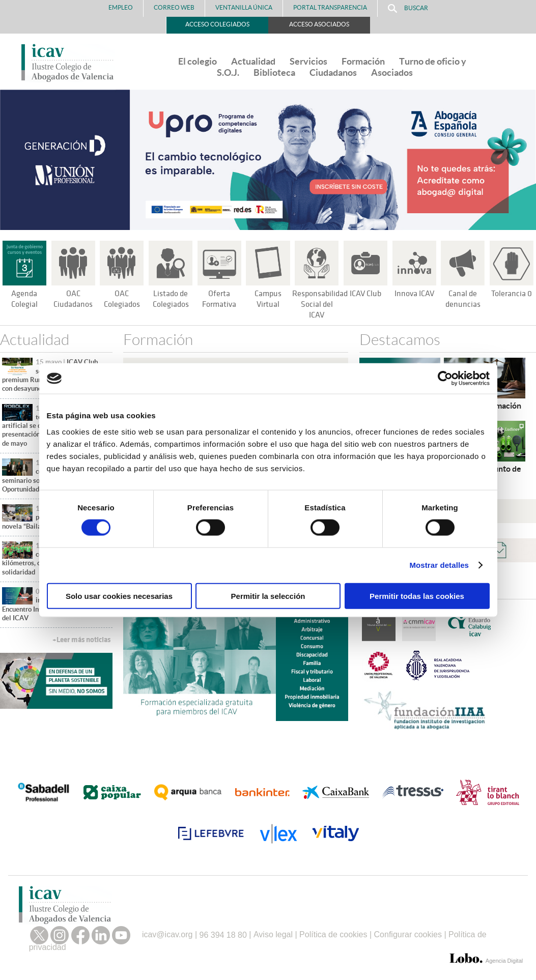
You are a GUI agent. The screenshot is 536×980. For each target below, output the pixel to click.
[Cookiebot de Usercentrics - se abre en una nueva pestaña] (445, 379)
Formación (363, 61)
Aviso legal (273, 934)
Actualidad (253, 61)
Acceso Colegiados (217, 24)
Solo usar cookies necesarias (119, 596)
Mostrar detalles (439, 565)
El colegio (198, 61)
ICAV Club (365, 294)
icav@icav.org (167, 934)
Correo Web (174, 7)
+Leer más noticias (81, 640)
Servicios (308, 61)
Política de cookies (333, 934)
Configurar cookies (408, 934)
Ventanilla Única (244, 7)
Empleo (121, 7)
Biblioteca (274, 73)
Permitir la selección (268, 596)
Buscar (408, 8)
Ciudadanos (333, 73)
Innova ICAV (414, 294)
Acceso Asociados (319, 24)
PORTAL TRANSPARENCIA (330, 7)
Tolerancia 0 (512, 294)
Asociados (392, 73)
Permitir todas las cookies (417, 596)
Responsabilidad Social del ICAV (321, 304)
